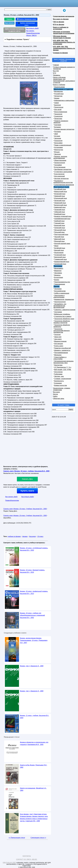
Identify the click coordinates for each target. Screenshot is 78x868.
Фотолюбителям (60, 291)
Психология (58, 141)
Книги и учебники (59, 85)
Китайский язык (60, 248)
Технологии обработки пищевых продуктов (62, 322)
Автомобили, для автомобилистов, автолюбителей (60, 306)
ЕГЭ (55, 73)
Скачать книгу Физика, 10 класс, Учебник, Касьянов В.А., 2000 (25, 509)
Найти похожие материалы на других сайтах (15, 30)
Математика (58, 91)
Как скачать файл (11, 497)
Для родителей (59, 176)
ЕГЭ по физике (59, 25)
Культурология (59, 174)
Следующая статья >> (38, 838)
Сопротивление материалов (64, 16)
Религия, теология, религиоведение (60, 157)
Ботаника (57, 127)
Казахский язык (60, 225)
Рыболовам (58, 374)
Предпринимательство (62, 282)
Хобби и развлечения (62, 293)
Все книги (56, 392)
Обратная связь (59, 399)
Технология (58, 114)
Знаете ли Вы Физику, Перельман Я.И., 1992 (34, 766)
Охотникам (58, 312)
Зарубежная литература (63, 169)
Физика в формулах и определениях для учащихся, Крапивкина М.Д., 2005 (34, 743)
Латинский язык (60, 201)
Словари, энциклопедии (63, 379)
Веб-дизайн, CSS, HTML (63, 370)
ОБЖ (56, 134)
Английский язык (60, 189)
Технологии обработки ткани (64, 319)
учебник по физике (14, 536)
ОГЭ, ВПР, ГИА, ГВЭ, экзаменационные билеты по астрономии (64, 42)
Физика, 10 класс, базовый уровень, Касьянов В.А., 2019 (32, 571)
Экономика (58, 273)
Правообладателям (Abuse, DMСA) (33, 34)
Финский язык (59, 250)
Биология (58, 105)
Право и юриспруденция (63, 145)
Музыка (57, 152)
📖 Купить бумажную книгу (27, 19)
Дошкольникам (59, 87)
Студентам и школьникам (63, 172)
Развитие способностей (62, 348)
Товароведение (60, 284)
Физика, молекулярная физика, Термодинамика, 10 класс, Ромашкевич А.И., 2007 (34, 640)
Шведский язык (60, 239)
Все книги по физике (61, 19)
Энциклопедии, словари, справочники (62, 389)
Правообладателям (12, 500)
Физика (57, 98)
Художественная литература (64, 129)
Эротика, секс (59, 376)
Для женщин (59, 344)
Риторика (58, 132)
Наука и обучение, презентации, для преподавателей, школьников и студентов (64, 80)
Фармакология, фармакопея (64, 299)
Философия (58, 143)
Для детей (58, 110)
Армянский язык (60, 207)
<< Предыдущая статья (17, 838)
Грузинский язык (60, 255)
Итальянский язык (61, 198)
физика (25, 536)
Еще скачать (9, 23)
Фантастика (58, 365)
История (57, 136)
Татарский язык (60, 210)
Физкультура (59, 150)
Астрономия (58, 147)
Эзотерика (58, 289)
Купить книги (27, 491)
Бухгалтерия (59, 277)
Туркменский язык (60, 259)
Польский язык (59, 232)
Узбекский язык (60, 212)
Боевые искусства (61, 385)
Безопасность (59, 381)
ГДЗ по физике (59, 22)
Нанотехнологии (60, 302)
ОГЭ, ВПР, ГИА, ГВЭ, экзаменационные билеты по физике (64, 48)
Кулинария (58, 383)
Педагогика (58, 119)
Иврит (56, 246)
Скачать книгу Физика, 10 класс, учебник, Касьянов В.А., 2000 (26, 471)
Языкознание (59, 253)
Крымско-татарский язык (63, 216)
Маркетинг (58, 271)
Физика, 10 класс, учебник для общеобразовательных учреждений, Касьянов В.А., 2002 (33, 615)
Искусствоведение (61, 112)
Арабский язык (59, 221)
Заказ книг (58, 337)
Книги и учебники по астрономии (61, 28)
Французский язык (61, 192)
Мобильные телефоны (62, 314)
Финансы (57, 275)
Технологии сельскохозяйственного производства (62, 331)
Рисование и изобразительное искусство (63, 182)
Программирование (61, 353)
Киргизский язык (60, 257)
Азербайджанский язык (62, 219)
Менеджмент (59, 268)
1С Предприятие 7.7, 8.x (63, 367)
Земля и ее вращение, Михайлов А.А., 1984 (33, 789)
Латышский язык (60, 230)
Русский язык (59, 94)
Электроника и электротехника (59, 296)
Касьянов (32, 536)
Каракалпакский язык (62, 262)
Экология (57, 154)
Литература (58, 96)
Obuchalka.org (9, 863)
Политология (59, 107)
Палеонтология (60, 163)
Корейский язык (60, 214)
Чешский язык (59, 237)
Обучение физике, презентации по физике (62, 37)
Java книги (58, 339)
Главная (56, 65)
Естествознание (60, 167)
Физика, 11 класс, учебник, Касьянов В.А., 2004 (35, 717)
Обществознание (60, 160)
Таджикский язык (60, 264)
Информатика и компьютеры (64, 100)
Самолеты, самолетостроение (65, 310)
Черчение (58, 138)
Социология (58, 116)
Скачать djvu (27, 479)
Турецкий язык (59, 223)
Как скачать (30, 31)
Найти (55, 396)
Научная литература (61, 179)
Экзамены (57, 75)
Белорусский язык (61, 205)
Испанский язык (60, 194)
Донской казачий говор (62, 244)
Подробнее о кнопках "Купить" (18, 39)
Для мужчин (58, 372)
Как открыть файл (32, 28)
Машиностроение (60, 341)
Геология (57, 335)
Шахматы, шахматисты (62, 350)
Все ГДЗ (56, 71)
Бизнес (57, 280)
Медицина (58, 355)
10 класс (40, 536)
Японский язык (59, 241)
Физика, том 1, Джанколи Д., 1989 (32, 691)
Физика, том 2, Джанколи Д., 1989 (32, 666)
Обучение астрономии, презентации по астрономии (64, 33)
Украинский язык (60, 203)
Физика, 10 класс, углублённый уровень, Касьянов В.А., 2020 (34, 549)
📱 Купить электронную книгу (27, 24)
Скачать (9, 19)
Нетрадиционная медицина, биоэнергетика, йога (64, 362)
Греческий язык (60, 228)
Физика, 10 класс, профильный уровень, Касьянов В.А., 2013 (34, 592)
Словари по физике (60, 53)
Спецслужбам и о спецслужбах (60, 358)
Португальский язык (61, 234)
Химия (56, 103)
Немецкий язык (60, 196)
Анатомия (58, 125)
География (58, 165)
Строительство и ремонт (63, 316)
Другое (55, 394)
